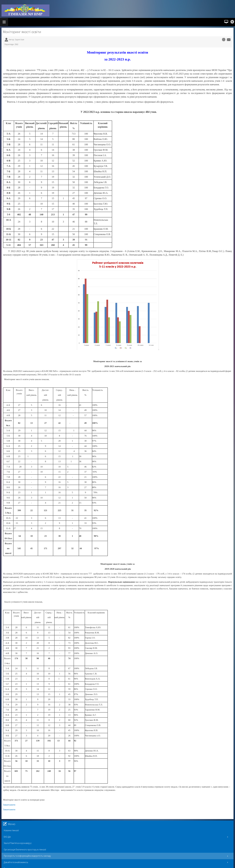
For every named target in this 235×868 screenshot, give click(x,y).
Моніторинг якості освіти (22, 32)
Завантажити (9, 805)
